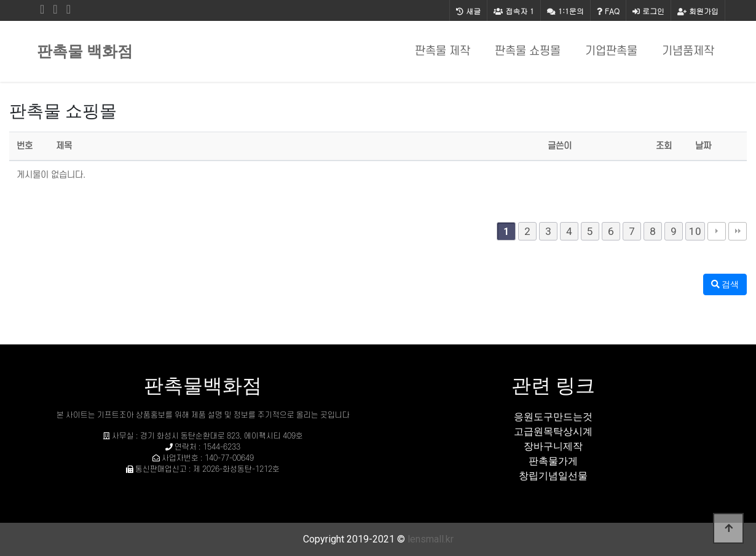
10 (695, 231)
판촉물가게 (553, 461)
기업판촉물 (611, 51)
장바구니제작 (553, 446)
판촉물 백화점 (85, 51)
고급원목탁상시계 (553, 431)
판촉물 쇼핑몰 (528, 51)
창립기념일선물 (553, 476)
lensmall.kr (431, 539)
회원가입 (698, 11)
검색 (725, 284)
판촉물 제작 (443, 51)
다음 (717, 231)
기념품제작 (688, 51)
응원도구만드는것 (553, 417)
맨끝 (738, 231)
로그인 (648, 11)
